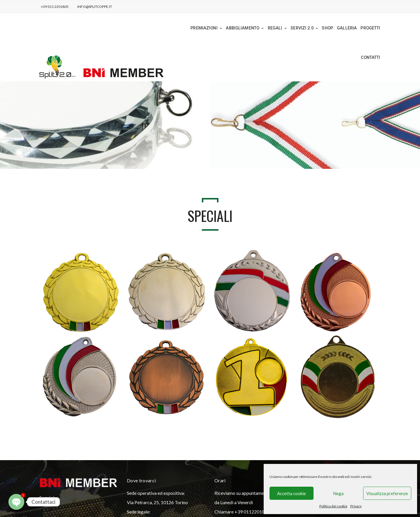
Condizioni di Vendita (157, 505)
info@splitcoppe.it (95, 7)
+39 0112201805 (252, 473)
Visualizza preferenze (387, 493)
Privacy (356, 506)
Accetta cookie (292, 493)
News (62, 505)
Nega (338, 493)
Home (48, 505)
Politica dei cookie (333, 506)
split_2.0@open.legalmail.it (329, 463)
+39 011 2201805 (55, 7)
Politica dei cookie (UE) (111, 505)
